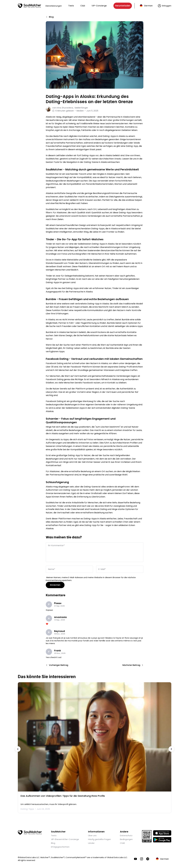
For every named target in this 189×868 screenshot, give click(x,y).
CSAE (122, 843)
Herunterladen (123, 6)
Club (83, 6)
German (148, 6)
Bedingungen (126, 839)
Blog (53, 843)
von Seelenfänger (70, 108)
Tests (71, 6)
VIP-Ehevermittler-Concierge (65, 839)
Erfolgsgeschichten (60, 846)
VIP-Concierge (99, 6)
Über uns (92, 835)
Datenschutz (126, 835)
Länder (91, 843)
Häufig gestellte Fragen (99, 839)
